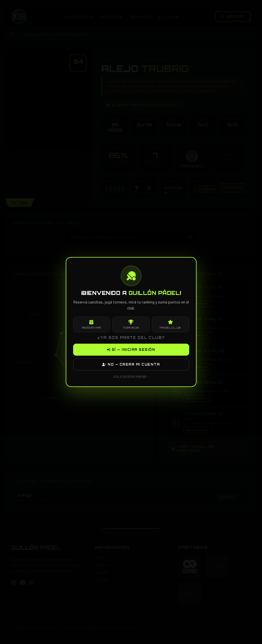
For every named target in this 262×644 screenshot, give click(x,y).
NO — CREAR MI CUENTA (131, 364)
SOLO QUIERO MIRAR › (131, 376)
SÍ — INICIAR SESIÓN (131, 350)
